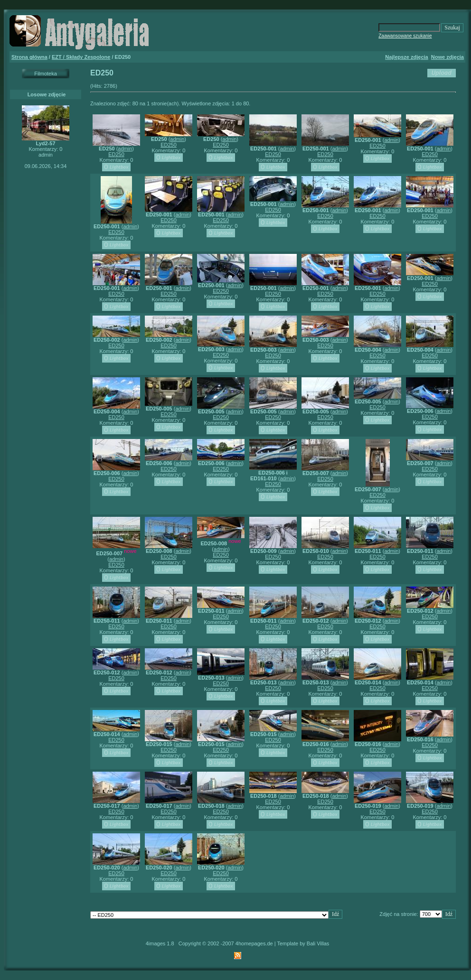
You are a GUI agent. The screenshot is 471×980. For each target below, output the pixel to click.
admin (125, 149)
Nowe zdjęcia (447, 57)
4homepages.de (254, 943)
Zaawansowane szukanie (405, 36)
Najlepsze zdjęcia (407, 57)
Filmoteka (46, 74)
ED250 (116, 154)
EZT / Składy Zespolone (81, 57)
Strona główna (29, 57)
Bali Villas (318, 943)
